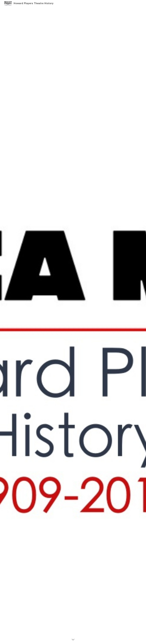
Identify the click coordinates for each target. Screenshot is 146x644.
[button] (73, 640)
